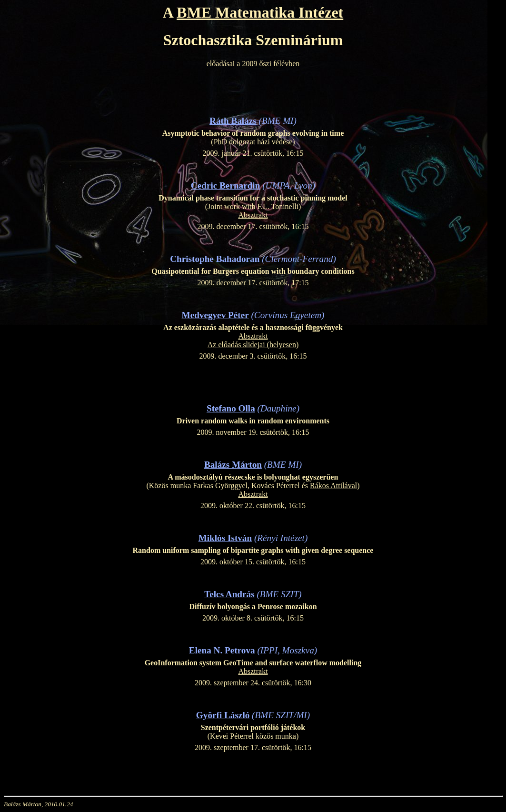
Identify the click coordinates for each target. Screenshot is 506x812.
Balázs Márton (233, 465)
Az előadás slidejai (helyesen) (253, 345)
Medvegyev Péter (215, 315)
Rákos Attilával (333, 486)
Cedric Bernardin (226, 185)
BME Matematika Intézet (260, 12)
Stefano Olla (231, 408)
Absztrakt (253, 215)
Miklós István (225, 538)
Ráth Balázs (233, 121)
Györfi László (223, 715)
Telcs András (229, 594)
